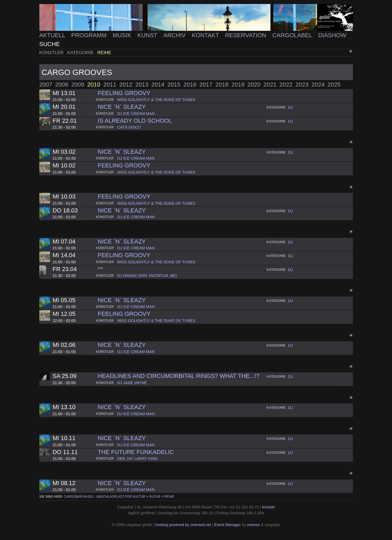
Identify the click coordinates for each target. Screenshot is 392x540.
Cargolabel (293, 35)
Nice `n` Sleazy (122, 107)
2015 (174, 85)
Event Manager (228, 525)
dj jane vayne (132, 383)
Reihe (104, 53)
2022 (286, 85)
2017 (206, 85)
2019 (238, 85)
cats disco (129, 127)
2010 (94, 85)
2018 (222, 85)
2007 (46, 85)
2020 (254, 85)
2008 (62, 85)
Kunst (148, 35)
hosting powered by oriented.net (183, 525)
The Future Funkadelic (136, 452)
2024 (318, 85)
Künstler (52, 53)
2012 (126, 85)
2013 (142, 85)
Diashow (332, 35)
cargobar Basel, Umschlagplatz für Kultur (105, 497)
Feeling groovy (124, 93)
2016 (190, 85)
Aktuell (53, 35)
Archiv (175, 35)
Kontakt (206, 35)
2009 (78, 85)
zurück (342, 52)
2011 (110, 85)
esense (254, 525)
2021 (270, 85)
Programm (90, 35)
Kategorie (81, 53)
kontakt (268, 507)
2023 (302, 85)
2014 (158, 85)
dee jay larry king (138, 459)
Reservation (246, 35)
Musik (123, 35)
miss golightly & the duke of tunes (156, 100)
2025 (334, 85)
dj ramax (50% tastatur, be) (147, 276)
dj (291, 107)
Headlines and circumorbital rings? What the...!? (178, 376)
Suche (50, 44)
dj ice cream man (136, 114)
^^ (100, 269)
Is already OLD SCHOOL (135, 121)
